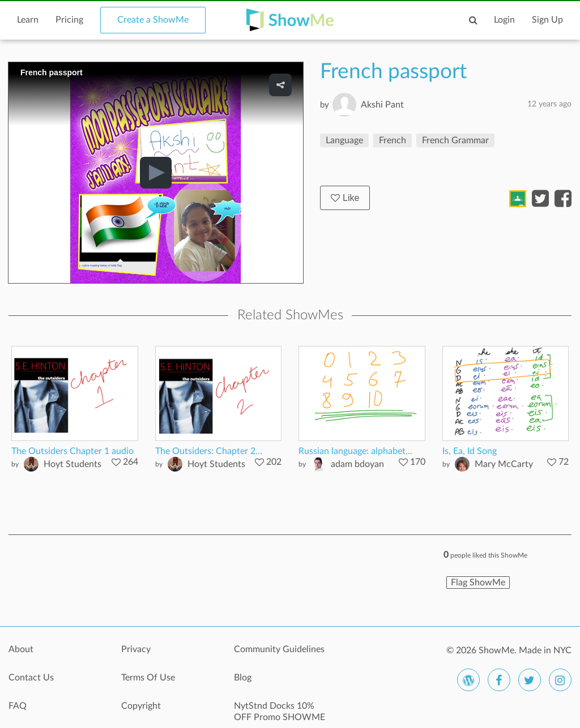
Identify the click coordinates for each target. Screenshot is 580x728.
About (21, 649)
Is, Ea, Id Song (470, 451)
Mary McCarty (504, 464)
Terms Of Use (148, 678)
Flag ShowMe (478, 583)
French (393, 140)
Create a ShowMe (153, 20)
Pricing (69, 20)
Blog (243, 678)
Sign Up (547, 20)
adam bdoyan (357, 464)
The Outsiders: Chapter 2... (209, 451)
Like (345, 198)
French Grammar (455, 140)
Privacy (136, 649)
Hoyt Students (72, 464)
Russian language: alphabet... (355, 451)
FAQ (18, 706)
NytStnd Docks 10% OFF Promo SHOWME (280, 712)
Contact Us (31, 678)
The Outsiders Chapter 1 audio (72, 451)
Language (344, 140)
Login (504, 20)
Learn (28, 20)
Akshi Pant (382, 105)
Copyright (141, 706)
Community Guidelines (279, 649)
